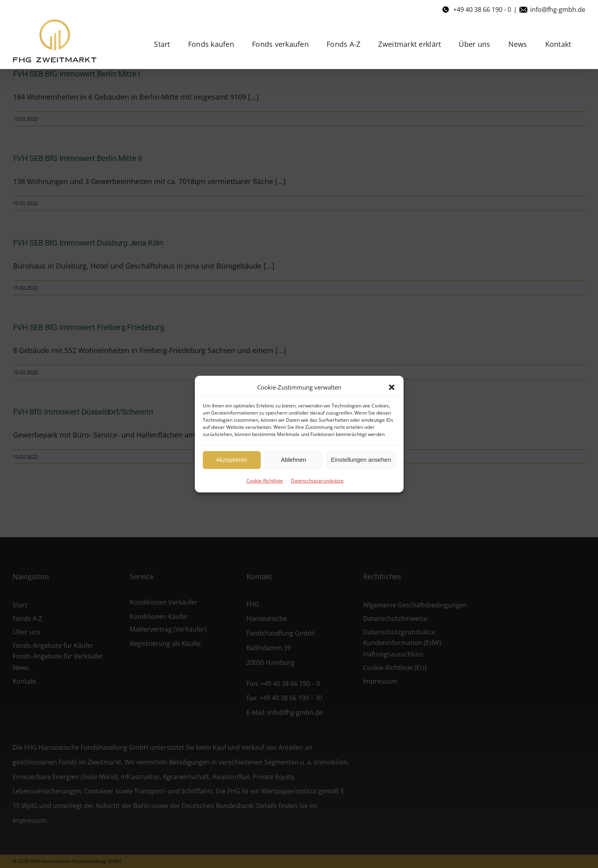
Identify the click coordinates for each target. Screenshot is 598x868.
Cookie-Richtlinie (265, 481)
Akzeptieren (232, 460)
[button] (392, 387)
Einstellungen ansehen (361, 460)
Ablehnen (293, 460)
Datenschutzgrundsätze (317, 481)
